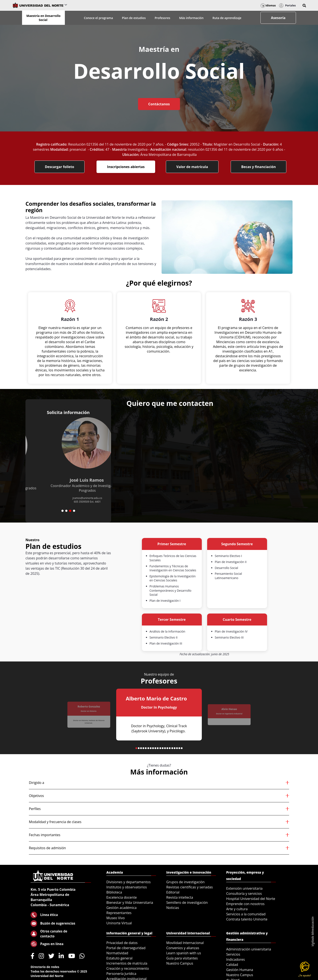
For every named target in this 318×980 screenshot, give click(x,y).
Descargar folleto (60, 167)
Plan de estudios (134, 18)
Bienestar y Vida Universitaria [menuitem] (130, 903)
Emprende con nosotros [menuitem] (245, 904)
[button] (304, 6)
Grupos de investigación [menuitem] (185, 882)
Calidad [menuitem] (232, 965)
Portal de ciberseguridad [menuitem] (126, 948)
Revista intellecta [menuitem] (180, 897)
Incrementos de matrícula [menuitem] (127, 963)
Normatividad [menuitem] (117, 953)
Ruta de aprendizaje (227, 18)
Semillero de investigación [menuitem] (187, 903)
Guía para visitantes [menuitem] (182, 958)
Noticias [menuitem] (173, 908)
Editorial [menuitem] (173, 892)
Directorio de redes (45, 967)
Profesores (163, 18)
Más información (191, 18)
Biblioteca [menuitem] (114, 892)
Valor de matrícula (192, 167)
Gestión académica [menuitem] (121, 908)
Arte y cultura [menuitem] (237, 909)
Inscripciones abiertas (126, 167)
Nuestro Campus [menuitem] (180, 963)
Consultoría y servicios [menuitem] (244, 894)
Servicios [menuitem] (233, 954)
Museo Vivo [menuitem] (116, 918)
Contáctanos (159, 104)
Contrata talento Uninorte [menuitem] (247, 919)
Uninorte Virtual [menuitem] (119, 923)
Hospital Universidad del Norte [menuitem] (251, 899)
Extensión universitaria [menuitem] (244, 888)
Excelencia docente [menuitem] (122, 897)
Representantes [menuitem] (119, 913)
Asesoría (278, 18)
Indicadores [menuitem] (236, 959)
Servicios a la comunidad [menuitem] (246, 914)
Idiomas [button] (268, 5)
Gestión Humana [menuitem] (240, 970)
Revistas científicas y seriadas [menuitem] (189, 887)
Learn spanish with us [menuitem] (184, 953)
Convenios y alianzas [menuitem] (183, 948)
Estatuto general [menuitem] (119, 958)
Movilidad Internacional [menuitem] (185, 943)
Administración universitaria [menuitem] (249, 949)
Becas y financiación (259, 167)
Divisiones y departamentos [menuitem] (129, 882)
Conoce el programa (98, 18)
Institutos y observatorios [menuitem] (127, 887)
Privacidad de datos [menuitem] (122, 943)
